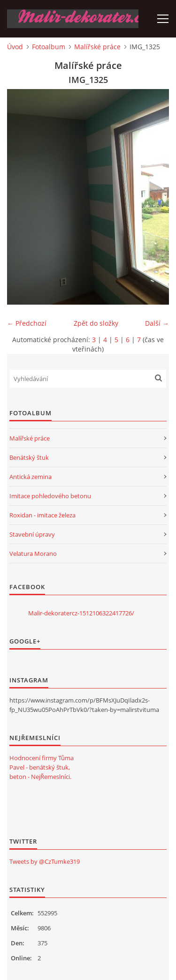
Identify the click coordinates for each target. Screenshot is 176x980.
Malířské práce (97, 47)
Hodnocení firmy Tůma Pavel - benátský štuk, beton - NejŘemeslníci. (42, 767)
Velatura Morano (33, 554)
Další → (157, 323)
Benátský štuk (29, 457)
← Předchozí (27, 323)
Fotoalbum (49, 47)
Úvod (15, 47)
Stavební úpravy (32, 534)
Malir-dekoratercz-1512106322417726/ (81, 613)
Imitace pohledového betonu (50, 496)
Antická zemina (31, 477)
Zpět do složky (96, 323)
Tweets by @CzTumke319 (45, 861)
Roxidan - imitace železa (42, 515)
